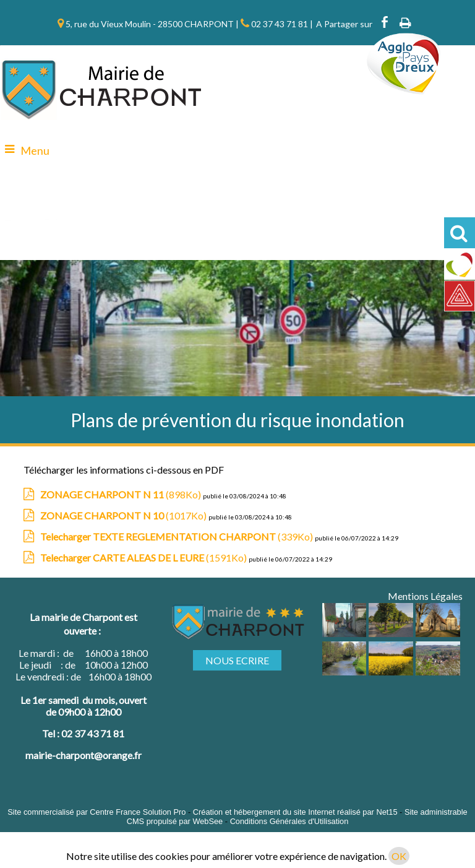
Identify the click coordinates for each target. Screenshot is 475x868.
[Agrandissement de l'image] (344, 633)
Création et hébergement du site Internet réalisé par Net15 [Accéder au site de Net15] (295, 812)
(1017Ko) (124, 515)
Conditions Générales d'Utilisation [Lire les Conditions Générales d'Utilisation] (289, 821)
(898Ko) (122, 494)
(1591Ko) (144, 558)
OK (399, 856)
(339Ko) (178, 536)
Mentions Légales (425, 596)
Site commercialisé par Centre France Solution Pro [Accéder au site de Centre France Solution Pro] (96, 812)
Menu (35, 150)
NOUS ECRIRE (237, 660)
